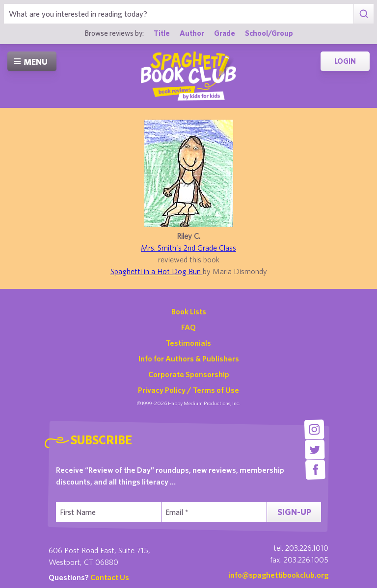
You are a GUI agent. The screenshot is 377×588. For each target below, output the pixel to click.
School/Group (269, 33)
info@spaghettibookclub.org (278, 575)
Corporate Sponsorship (189, 374)
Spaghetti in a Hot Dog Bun (157, 271)
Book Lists (189, 311)
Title (162, 33)
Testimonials (188, 343)
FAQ (188, 327)
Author (192, 33)
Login (345, 61)
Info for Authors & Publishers (189, 358)
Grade (225, 33)
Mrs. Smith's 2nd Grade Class (188, 248)
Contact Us (110, 577)
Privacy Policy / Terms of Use (188, 390)
